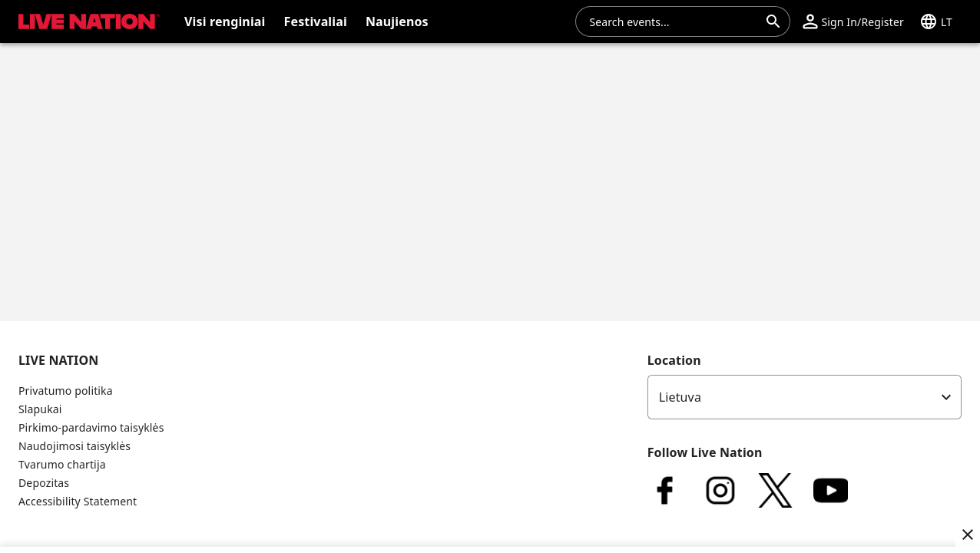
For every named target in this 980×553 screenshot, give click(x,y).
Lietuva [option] (680, 397)
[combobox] (674, 22)
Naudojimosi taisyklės (74, 446)
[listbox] (805, 397)
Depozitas (44, 483)
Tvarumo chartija (62, 464)
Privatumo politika (66, 391)
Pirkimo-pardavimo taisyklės (91, 427)
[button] (853, 22)
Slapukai (40, 409)
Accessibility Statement (78, 501)
